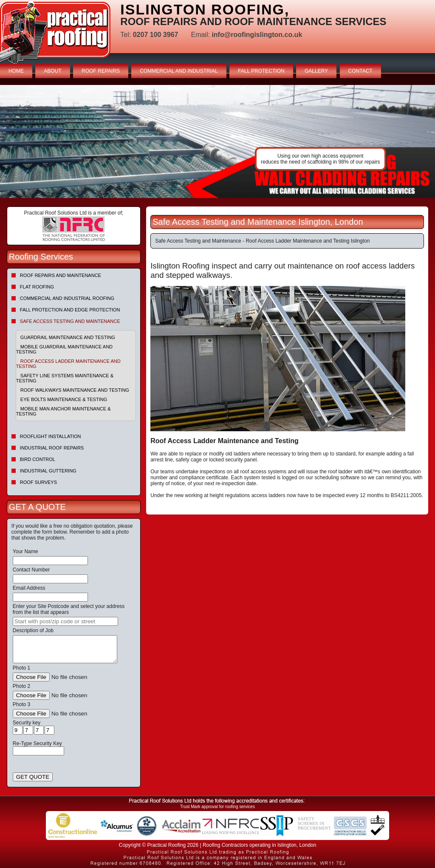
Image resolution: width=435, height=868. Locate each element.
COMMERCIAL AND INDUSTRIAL (179, 71)
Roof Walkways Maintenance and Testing (75, 390)
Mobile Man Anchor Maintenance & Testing (64, 411)
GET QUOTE (33, 777)
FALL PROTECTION (261, 71)
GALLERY (316, 71)
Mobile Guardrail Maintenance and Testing (64, 349)
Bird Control (38, 459)
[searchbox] (65, 621)
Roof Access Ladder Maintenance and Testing (68, 364)
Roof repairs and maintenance (61, 275)
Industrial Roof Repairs (52, 448)
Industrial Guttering (48, 471)
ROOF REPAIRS (101, 71)
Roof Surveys (38, 482)
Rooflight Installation (51, 436)
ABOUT (52, 71)
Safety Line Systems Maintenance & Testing (65, 378)
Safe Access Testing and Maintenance (70, 321)
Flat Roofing (37, 287)
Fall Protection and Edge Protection (70, 310)
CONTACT (360, 71)
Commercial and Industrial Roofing (67, 298)
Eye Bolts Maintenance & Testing (64, 399)
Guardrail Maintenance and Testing (68, 337)
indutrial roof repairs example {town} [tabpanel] (217, 141)
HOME (16, 71)
